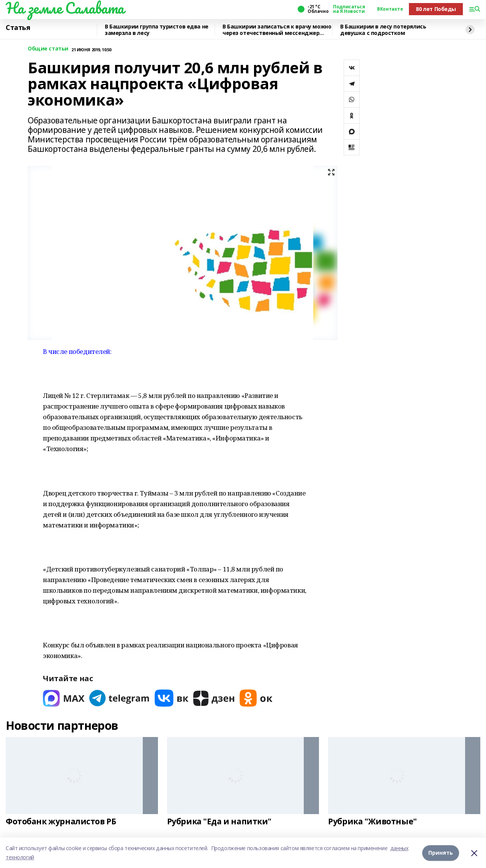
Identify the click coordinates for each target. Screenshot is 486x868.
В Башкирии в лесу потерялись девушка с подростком (383, 30)
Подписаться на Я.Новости (349, 9)
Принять (441, 853)
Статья (18, 28)
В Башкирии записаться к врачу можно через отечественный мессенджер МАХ (277, 30)
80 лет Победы (436, 9)
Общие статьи (48, 49)
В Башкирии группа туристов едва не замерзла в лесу (157, 30)
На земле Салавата (65, 8)
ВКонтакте (390, 9)
